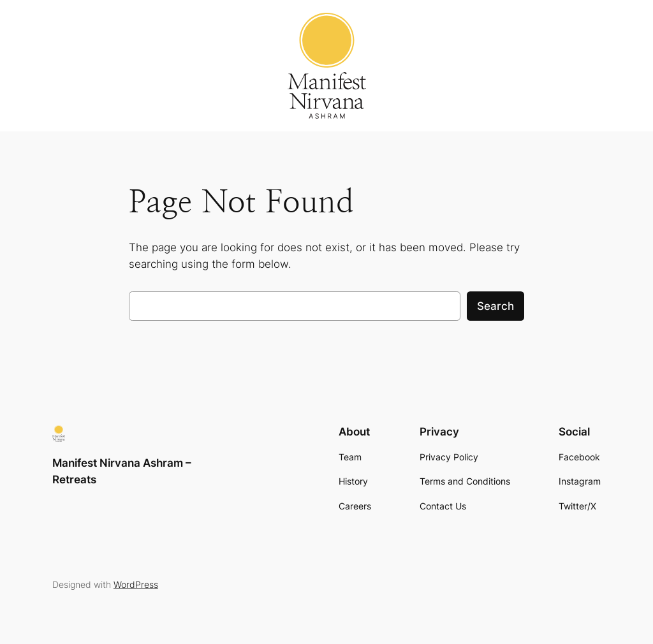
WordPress (136, 584)
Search (495, 306)
